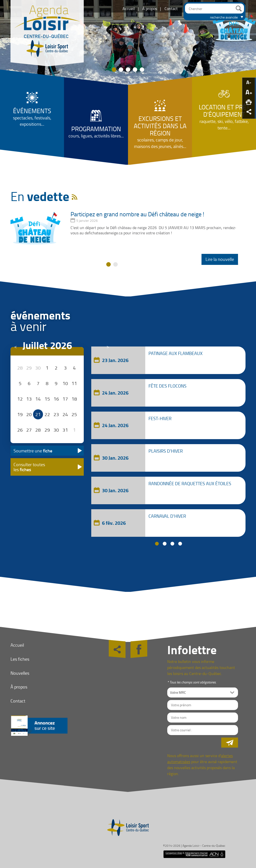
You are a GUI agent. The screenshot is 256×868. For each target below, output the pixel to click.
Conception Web (174, 853)
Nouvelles (20, 673)
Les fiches (20, 659)
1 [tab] (157, 544)
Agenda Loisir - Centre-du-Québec (204, 846)
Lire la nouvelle (220, 259)
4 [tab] (180, 544)
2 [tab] (165, 544)
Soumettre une (33, 451)
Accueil (129, 9)
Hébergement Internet (196, 853)
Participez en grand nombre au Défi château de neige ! (137, 214)
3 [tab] (172, 544)
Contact (171, 9)
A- (249, 82)
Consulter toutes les (29, 467)
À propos (150, 9)
